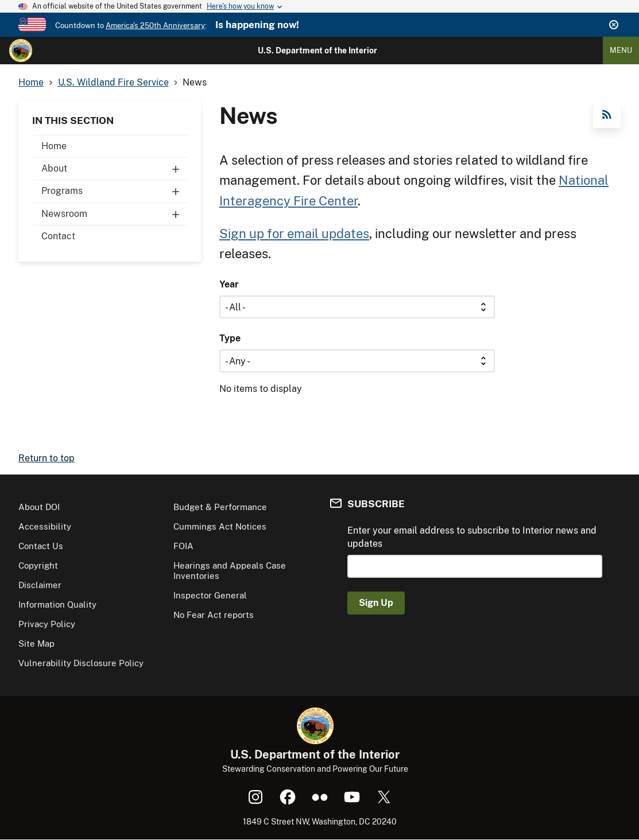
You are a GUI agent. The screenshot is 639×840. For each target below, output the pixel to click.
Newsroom (114, 214)
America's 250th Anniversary (155, 26)
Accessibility (45, 526)
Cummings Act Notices (220, 526)
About (114, 169)
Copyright (38, 565)
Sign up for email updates (294, 234)
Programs (114, 191)
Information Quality (57, 604)
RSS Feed (607, 114)
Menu (621, 50)
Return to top (47, 458)
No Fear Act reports (214, 615)
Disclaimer (40, 585)
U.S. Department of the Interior (317, 50)
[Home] (21, 50)
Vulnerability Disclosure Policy (81, 663)
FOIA (183, 546)
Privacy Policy (47, 624)
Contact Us (41, 546)
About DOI (39, 507)
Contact (58, 236)
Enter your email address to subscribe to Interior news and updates (472, 537)
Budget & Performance (220, 507)
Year (229, 284)
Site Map (36, 643)
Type (230, 338)
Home (54, 146)
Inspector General (210, 595)
